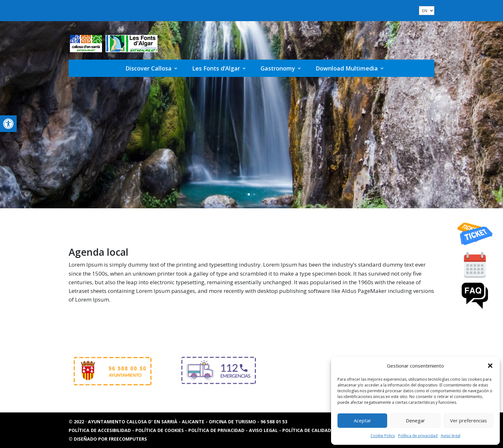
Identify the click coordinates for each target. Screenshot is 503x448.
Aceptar (362, 420)
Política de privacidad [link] (418, 436)
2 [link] (254, 194)
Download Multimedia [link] (347, 68)
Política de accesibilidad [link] (100, 430)
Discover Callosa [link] (149, 68)
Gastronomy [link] (278, 68)
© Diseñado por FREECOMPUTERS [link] (108, 439)
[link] (8, 124)
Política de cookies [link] (160, 430)
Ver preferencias (469, 420)
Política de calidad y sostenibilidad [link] (328, 430)
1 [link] (249, 194)
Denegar (415, 420)
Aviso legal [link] (451, 436)
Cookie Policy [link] (383, 436)
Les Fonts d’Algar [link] (216, 68)
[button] (490, 366)
